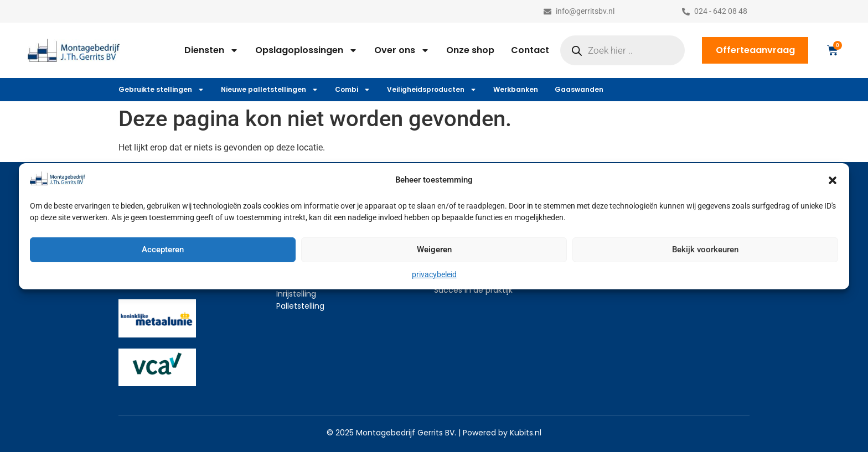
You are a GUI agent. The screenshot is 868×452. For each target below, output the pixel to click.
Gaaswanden (579, 89)
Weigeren (434, 250)
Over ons (402, 50)
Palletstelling (300, 306)
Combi (353, 90)
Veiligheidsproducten (432, 90)
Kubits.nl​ (526, 433)
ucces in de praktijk (476, 290)
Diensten (211, 50)
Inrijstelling (296, 294)
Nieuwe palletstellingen (270, 90)
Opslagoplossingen (306, 50)
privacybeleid (434, 274)
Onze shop (470, 50)
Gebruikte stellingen (161, 90)
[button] (833, 180)
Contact (530, 50)
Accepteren (163, 250)
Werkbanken (516, 89)
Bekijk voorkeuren (705, 250)
